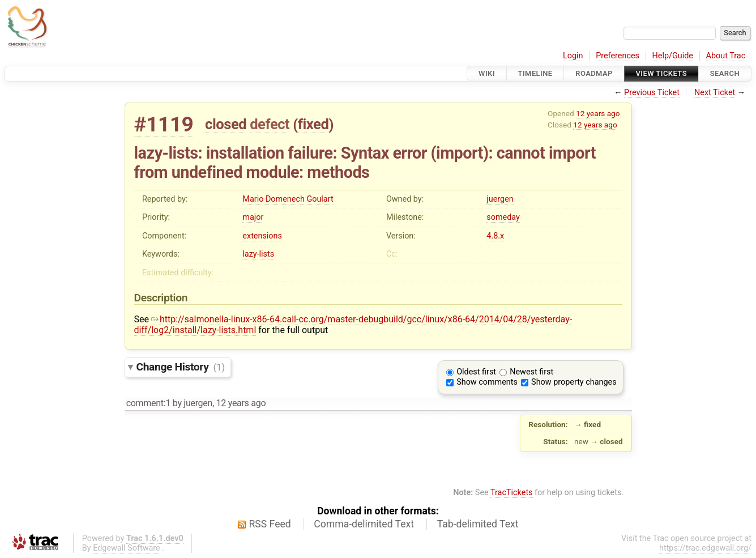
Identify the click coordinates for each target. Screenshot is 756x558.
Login (573, 56)
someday (503, 217)
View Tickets (661, 73)
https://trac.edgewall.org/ (705, 548)
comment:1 (148, 403)
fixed (313, 124)
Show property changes (574, 382)
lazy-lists (258, 254)
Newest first (531, 372)
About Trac (726, 56)
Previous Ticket (652, 93)
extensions (262, 236)
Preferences (618, 56)
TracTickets (512, 493)
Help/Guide (673, 56)
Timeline (535, 73)
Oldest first (476, 372)
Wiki (487, 73)
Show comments (487, 382)
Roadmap (594, 73)
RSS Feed (270, 524)
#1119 (164, 124)
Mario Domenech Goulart (288, 199)
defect (270, 124)
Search (725, 73)
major (253, 217)
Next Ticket (715, 93)
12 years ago (598, 113)
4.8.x (495, 236)
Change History (181, 367)
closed (226, 124)
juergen (500, 199)
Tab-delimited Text (478, 524)
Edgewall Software (127, 548)
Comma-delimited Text (364, 524)
